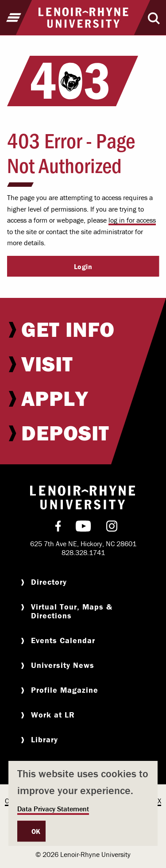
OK (36, 831)
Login (83, 266)
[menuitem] (83, 329)
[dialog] (83, 803)
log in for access (132, 220)
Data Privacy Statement (53, 809)
